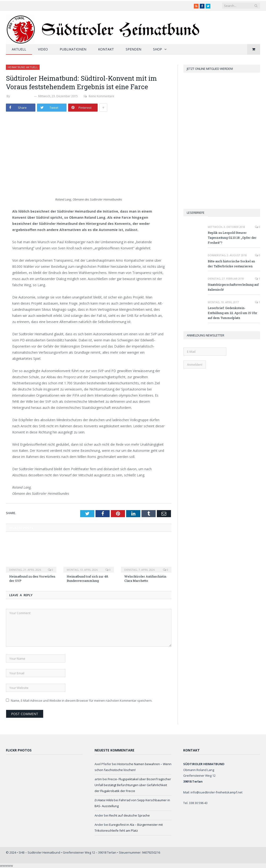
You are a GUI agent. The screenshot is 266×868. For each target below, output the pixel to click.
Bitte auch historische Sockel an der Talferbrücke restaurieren (231, 264)
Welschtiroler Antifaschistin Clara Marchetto (145, 579)
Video (43, 49)
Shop (158, 49)
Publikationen (73, 49)
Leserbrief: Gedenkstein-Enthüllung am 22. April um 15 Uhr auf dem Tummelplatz (233, 313)
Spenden (133, 49)
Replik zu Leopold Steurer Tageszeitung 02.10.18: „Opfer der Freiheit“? (232, 238)
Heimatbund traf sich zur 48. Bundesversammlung (88, 579)
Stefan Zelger (22, 96)
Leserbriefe (196, 213)
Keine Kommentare (99, 96)
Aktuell (19, 49)
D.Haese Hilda (104, 800)
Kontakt (106, 49)
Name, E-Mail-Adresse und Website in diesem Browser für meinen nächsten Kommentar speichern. (82, 700)
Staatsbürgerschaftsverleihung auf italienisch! (233, 287)
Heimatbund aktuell (23, 67)
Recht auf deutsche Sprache (129, 815)
